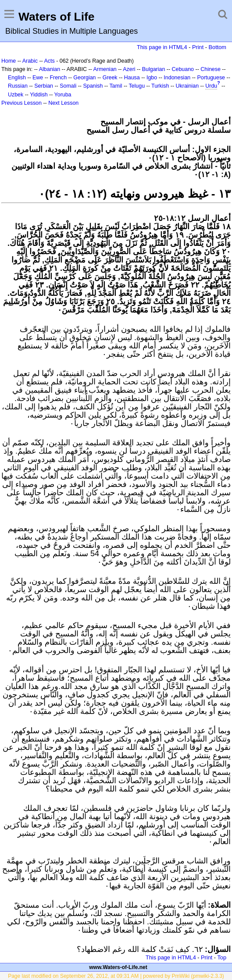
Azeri (129, 69)
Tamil (116, 86)
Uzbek (16, 95)
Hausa (132, 78)
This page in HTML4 (162, 47)
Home (9, 61)
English (17, 78)
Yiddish (39, 95)
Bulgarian (154, 69)
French (58, 78)
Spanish (93, 86)
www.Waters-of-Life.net (118, 967)
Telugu (137, 86)
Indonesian (177, 78)
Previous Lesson (21, 103)
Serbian (44, 86)
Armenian (105, 69)
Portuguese (211, 78)
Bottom (218, 47)
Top (222, 957)
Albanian (50, 69)
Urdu (211, 86)
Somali (68, 86)
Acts (49, 61)
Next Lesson (63, 103)
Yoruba (63, 95)
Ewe (38, 78)
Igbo (152, 78)
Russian (18, 86)
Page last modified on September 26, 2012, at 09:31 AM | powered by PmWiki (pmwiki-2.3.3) (116, 976)
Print (198, 47)
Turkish (160, 86)
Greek (110, 78)
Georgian (84, 78)
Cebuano (183, 69)
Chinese (211, 69)
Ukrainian (187, 86)
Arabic (30, 61)
